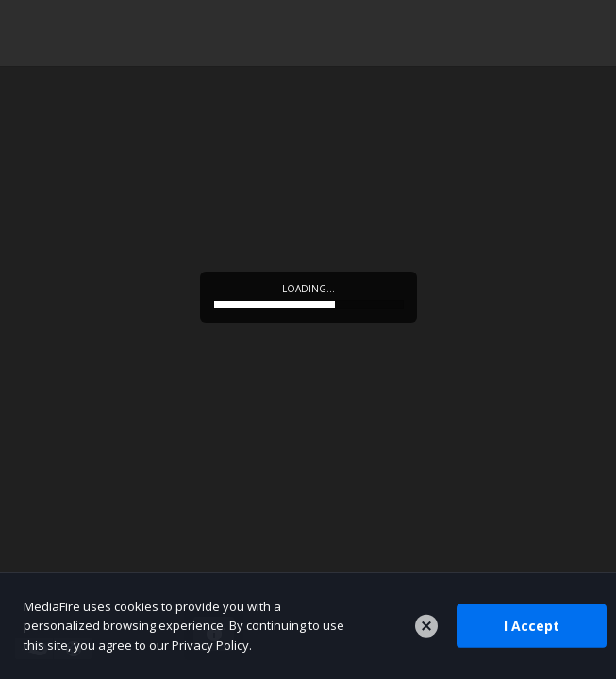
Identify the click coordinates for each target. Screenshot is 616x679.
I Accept (532, 626)
